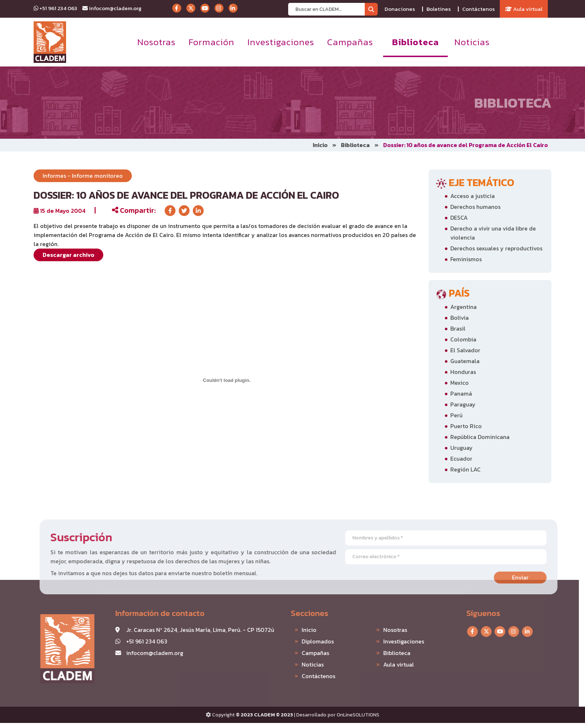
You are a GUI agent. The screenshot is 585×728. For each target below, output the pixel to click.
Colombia (463, 339)
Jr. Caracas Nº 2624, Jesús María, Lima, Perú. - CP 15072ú (186, 630)
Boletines (439, 9)
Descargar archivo (68, 255)
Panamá (461, 393)
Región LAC (465, 469)
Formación (211, 42)
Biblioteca (415, 42)
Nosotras (156, 42)
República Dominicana (480, 437)
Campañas (350, 42)
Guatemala (465, 361)
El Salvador (465, 350)
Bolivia (460, 318)
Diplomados (304, 641)
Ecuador (461, 458)
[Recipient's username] (327, 9)
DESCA (459, 217)
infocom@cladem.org (112, 8)
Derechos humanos (475, 207)
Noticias (472, 42)
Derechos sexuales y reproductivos (496, 248)
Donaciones (400, 9)
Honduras (463, 372)
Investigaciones (281, 42)
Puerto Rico (466, 426)
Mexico (460, 383)
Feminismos (466, 259)
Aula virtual (524, 9)
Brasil (458, 328)
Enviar (534, 577)
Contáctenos (478, 9)
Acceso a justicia (473, 196)
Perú (456, 415)
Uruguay (461, 448)
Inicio (320, 145)
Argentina (463, 307)
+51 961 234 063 (55, 8)
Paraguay (463, 404)
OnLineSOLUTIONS (358, 715)
